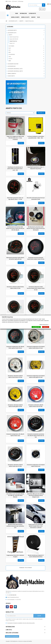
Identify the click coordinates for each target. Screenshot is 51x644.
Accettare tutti (36, 327)
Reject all (46, 327)
